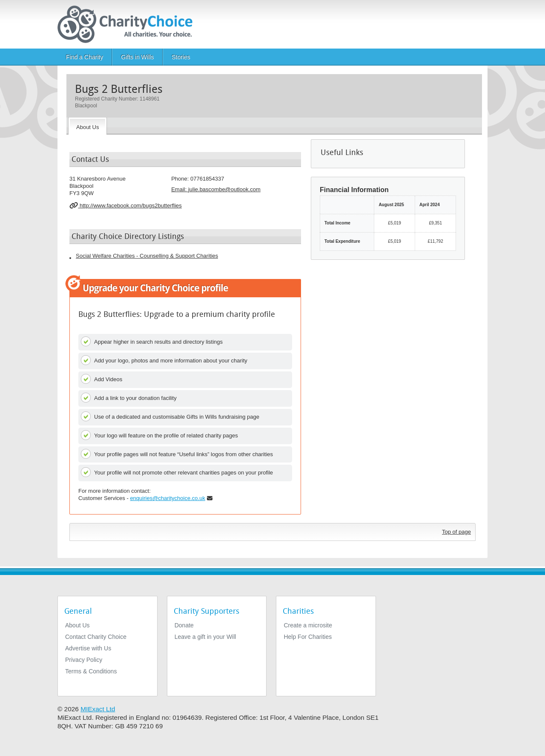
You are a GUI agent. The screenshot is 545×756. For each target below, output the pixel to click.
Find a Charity (85, 57)
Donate (184, 625)
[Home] (128, 24)
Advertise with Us (88, 648)
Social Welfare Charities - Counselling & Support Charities (147, 256)
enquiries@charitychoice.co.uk (168, 498)
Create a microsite (308, 625)
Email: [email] (216, 189)
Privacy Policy (84, 660)
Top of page (456, 532)
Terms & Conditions (91, 671)
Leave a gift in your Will (205, 637)
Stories (181, 57)
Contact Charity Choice (96, 637)
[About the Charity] (87, 126)
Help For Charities (308, 637)
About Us (77, 625)
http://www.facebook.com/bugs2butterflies (126, 205)
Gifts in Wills (137, 57)
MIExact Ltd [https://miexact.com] (98, 709)
